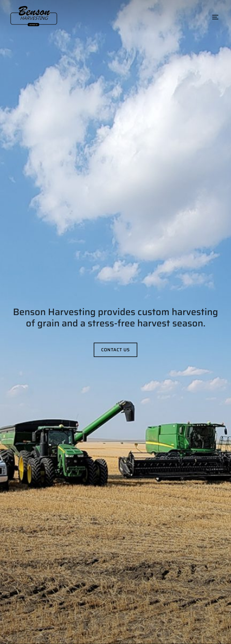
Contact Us (115, 349)
